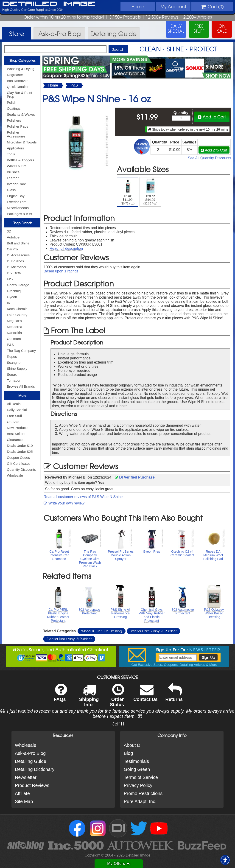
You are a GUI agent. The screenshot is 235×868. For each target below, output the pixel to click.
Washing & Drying (21, 69)
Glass (11, 190)
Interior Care (16, 184)
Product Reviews (32, 785)
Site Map (24, 801)
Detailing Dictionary (35, 769)
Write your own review (64, 503)
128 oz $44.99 (150, 192)
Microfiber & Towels (22, 142)
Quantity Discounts (21, 469)
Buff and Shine (18, 243)
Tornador (14, 380)
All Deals (14, 404)
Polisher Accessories (16, 134)
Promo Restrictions (143, 793)
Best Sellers (16, 434)
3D (9, 231)
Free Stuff (14, 416)
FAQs (60, 696)
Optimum (14, 339)
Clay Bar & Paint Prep (20, 95)
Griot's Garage (18, 285)
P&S (10, 345)
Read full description (66, 248)
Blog (128, 753)
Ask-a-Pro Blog (30, 753)
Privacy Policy (138, 785)
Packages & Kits (19, 214)
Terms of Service (141, 777)
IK (8, 303)
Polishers (14, 120)
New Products (18, 428)
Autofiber (14, 237)
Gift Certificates (19, 463)
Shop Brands (22, 223)
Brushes (13, 172)
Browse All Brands (21, 386)
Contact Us (145, 696)
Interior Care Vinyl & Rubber (154, 631)
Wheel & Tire (17, 166)
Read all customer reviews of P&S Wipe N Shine (83, 497)
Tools (11, 154)
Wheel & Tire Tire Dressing (102, 631)
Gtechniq (14, 291)
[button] (225, 860)
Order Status (117, 698)
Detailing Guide (31, 761)
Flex (10, 279)
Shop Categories (22, 60)
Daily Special (17, 410)
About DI (133, 745)
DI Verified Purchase (135, 477)
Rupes (12, 357)
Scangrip (14, 363)
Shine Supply (17, 368)
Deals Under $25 (20, 452)
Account (173, 6)
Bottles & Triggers (20, 160)
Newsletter (26, 777)
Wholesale (15, 475)
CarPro (12, 249)
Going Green (137, 769)
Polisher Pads (18, 126)
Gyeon (12, 297)
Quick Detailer (18, 87)
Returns (174, 696)
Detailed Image (49, 4)
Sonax (12, 374)
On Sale (13, 422)
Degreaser (15, 75)
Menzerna (15, 327)
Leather (13, 178)
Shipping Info (89, 698)
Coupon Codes (18, 458)
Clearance (15, 440)
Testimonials (136, 761)
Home (138, 6)
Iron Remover (17, 81)
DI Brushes (15, 261)
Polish (12, 102)
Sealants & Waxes (21, 114)
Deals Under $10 (20, 446)
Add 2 (214, 150)
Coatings (14, 108)
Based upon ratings (61, 271)
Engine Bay (16, 196)
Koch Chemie (17, 309)
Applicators (15, 148)
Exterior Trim (17, 202)
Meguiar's (14, 321)
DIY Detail (15, 273)
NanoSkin (14, 333)
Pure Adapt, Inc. (140, 801)
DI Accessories (18, 255)
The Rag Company (21, 351)
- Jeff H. (117, 724)
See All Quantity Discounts (209, 158)
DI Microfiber (17, 267)
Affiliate (22, 793)
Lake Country (17, 315)
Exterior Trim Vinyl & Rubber (69, 639)
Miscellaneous (18, 208)
